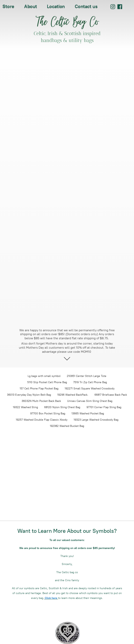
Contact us (86, 6)
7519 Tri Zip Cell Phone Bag (90, 382)
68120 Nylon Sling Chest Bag (62, 407)
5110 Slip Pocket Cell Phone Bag (47, 382)
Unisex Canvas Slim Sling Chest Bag (90, 401)
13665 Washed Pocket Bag (88, 413)
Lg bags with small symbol (44, 376)
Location (56, 6)
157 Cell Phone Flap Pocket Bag (39, 389)
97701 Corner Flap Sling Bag (104, 407)
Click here (51, 598)
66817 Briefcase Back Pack (111, 395)
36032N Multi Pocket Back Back (41, 401)
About (31, 6)
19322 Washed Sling (25, 407)
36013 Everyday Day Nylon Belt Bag (29, 395)
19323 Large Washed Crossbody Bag (96, 420)
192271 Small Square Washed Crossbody (90, 389)
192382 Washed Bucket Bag (67, 426)
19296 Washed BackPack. (73, 395)
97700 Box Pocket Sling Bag (48, 413)
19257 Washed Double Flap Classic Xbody (42, 420)
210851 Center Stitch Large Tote (87, 376)
